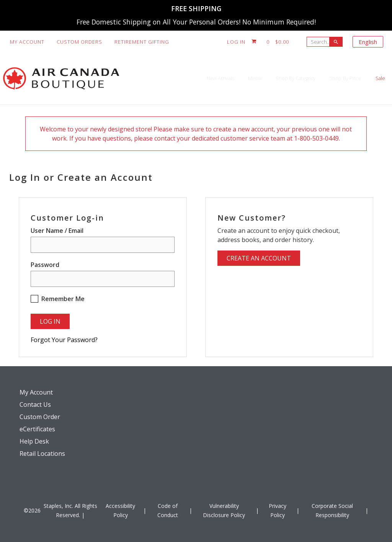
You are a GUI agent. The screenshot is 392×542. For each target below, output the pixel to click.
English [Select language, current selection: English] (368, 42)
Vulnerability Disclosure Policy (224, 510)
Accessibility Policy (120, 510)
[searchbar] (336, 42)
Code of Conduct (168, 510)
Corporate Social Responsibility (332, 510)
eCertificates (37, 429)
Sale (372, 78)
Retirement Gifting (142, 42)
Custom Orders (79, 42)
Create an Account (259, 258)
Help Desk (34, 441)
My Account (27, 42)
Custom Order (40, 417)
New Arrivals (147, 78)
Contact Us (35, 404)
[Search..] (320, 42)
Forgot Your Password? (64, 340)
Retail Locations (42, 454)
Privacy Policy (278, 510)
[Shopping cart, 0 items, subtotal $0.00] (270, 42)
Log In (236, 42)
